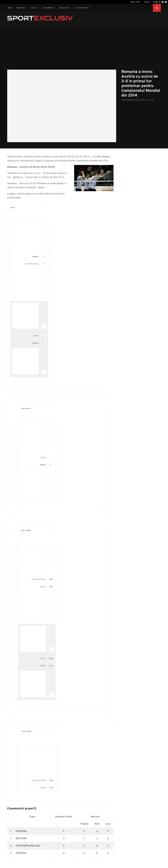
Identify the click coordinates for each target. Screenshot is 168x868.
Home (10, 8)
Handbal (20, 8)
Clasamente (48, 8)
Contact (147, 2)
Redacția (129, 100)
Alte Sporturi (82, 8)
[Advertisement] (84, 50)
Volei (33, 8)
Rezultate (64, 8)
